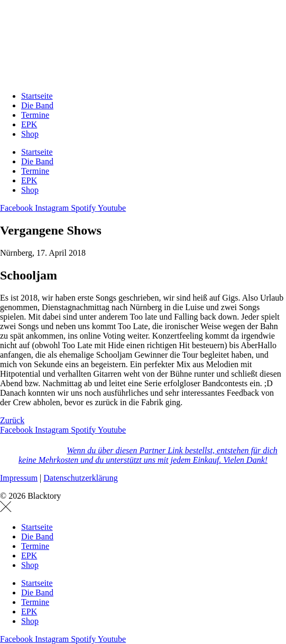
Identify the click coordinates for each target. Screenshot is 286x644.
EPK (29, 124)
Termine (35, 115)
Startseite (37, 96)
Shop (30, 134)
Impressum (19, 478)
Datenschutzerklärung (80, 478)
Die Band (37, 105)
